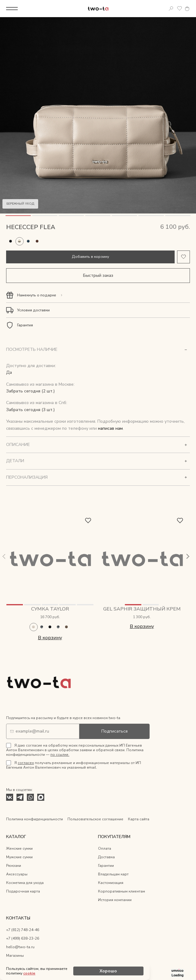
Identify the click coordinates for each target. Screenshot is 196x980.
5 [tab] (124, 216)
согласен (26, 763)
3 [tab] (71, 216)
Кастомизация (111, 883)
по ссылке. (60, 755)
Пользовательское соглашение (95, 819)
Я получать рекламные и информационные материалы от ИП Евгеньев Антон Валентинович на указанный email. (74, 765)
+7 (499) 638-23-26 (23, 938)
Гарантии (106, 866)
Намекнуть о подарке (37, 295)
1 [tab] (18, 216)
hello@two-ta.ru (20, 947)
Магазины (15, 956)
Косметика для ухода (25, 883)
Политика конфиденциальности (34, 819)
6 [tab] (151, 216)
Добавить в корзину (90, 257)
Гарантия (25, 325)
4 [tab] (98, 216)
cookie (29, 973)
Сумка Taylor (50, 609)
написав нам (110, 428)
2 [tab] (45, 216)
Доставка (106, 857)
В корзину (50, 638)
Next (187, 556)
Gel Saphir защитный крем (142, 609)
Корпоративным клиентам (122, 891)
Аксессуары (17, 874)
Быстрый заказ (98, 275)
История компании (115, 900)
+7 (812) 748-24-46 (23, 930)
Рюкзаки (14, 866)
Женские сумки (19, 848)
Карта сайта (139, 819)
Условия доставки (33, 310)
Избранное (180, 9)
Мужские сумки (19, 857)
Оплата (105, 848)
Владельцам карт (113, 874)
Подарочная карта (23, 891)
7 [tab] (178, 216)
